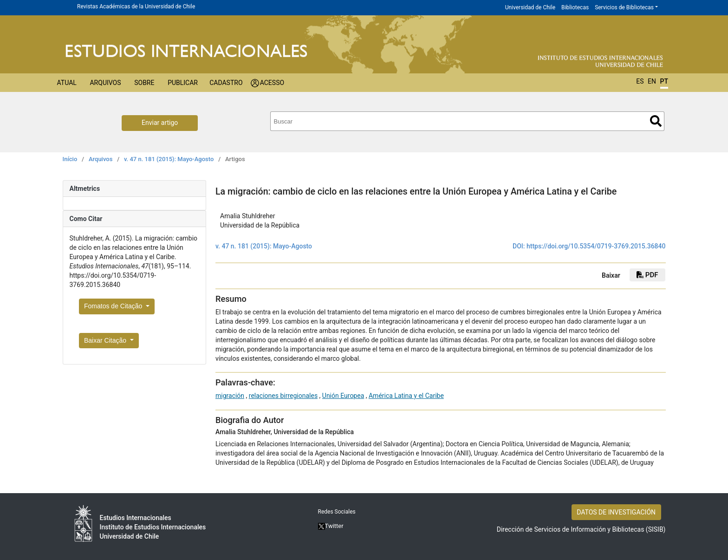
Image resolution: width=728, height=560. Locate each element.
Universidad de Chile (530, 7)
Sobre (144, 83)
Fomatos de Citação (114, 306)
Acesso (272, 83)
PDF (647, 275)
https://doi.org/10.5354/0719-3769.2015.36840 (596, 246)
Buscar (656, 121)
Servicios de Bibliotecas (624, 7)
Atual (67, 83)
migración (230, 396)
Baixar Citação (106, 340)
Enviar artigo (160, 123)
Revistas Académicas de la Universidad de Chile (136, 7)
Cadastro (226, 83)
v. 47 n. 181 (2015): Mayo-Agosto (169, 159)
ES (640, 81)
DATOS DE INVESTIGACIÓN (616, 512)
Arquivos (105, 83)
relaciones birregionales (283, 396)
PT (664, 81)
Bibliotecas (575, 7)
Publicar (183, 83)
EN (652, 81)
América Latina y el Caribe (406, 396)
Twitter (331, 526)
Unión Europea (343, 396)
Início (70, 159)
